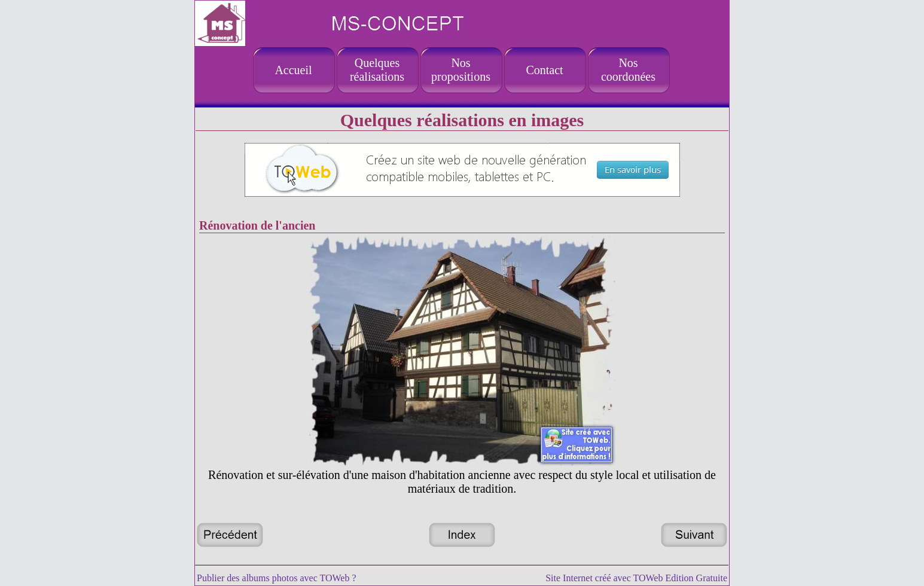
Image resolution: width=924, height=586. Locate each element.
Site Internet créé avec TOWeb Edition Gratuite (636, 578)
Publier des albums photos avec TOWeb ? (277, 578)
